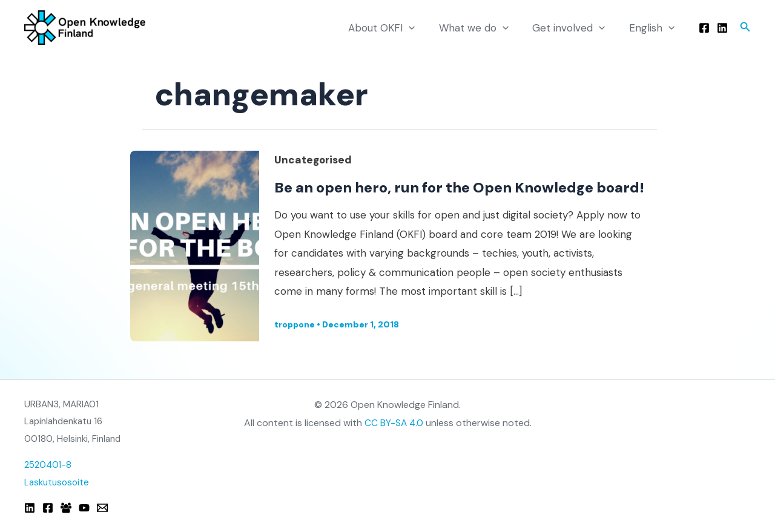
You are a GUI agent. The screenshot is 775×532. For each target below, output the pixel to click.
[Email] (102, 508)
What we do (482, 28)
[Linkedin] (722, 28)
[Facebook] (704, 28)
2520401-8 (48, 465)
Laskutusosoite (57, 483)
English (654, 28)
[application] (420, 28)
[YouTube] (84, 508)
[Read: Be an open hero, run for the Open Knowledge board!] (195, 254)
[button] (745, 28)
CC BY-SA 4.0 (394, 423)
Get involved (573, 28)
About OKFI (393, 28)
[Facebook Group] (66, 508)
